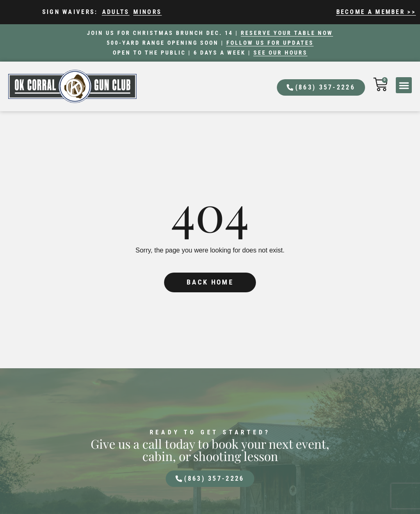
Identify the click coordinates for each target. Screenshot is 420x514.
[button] (404, 85)
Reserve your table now (287, 33)
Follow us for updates (270, 43)
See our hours (281, 53)
